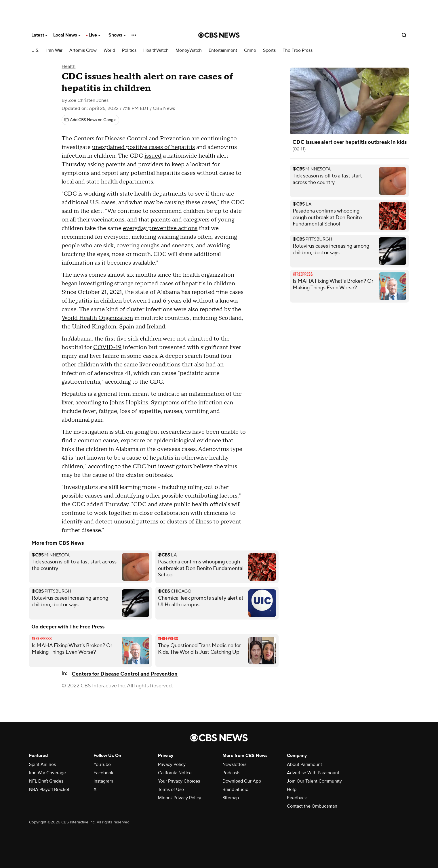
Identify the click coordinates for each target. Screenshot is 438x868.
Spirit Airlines (42, 764)
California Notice (175, 773)
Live (95, 35)
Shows (117, 35)
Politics (129, 50)
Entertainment (223, 50)
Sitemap (231, 798)
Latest (39, 35)
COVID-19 (107, 347)
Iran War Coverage (47, 773)
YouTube (102, 764)
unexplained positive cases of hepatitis (143, 147)
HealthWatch (156, 50)
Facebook (103, 773)
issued (153, 156)
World (109, 50)
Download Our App (242, 781)
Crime (250, 50)
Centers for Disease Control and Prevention (125, 674)
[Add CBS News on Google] (90, 120)
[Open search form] (404, 35)
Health (68, 66)
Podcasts (231, 773)
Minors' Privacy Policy (180, 798)
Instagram (103, 781)
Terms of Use (171, 789)
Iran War (54, 50)
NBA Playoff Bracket (49, 789)
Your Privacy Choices (179, 781)
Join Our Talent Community (314, 781)
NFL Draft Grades (46, 781)
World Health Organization (97, 318)
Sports (269, 50)
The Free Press (298, 50)
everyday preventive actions (160, 228)
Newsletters (234, 764)
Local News (67, 35)
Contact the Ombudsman (312, 806)
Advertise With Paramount (313, 773)
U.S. (35, 50)
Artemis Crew (83, 50)
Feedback (297, 798)
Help (292, 789)
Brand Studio (235, 789)
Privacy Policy (172, 764)
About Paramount (304, 764)
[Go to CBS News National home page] (219, 35)
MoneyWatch (189, 50)
